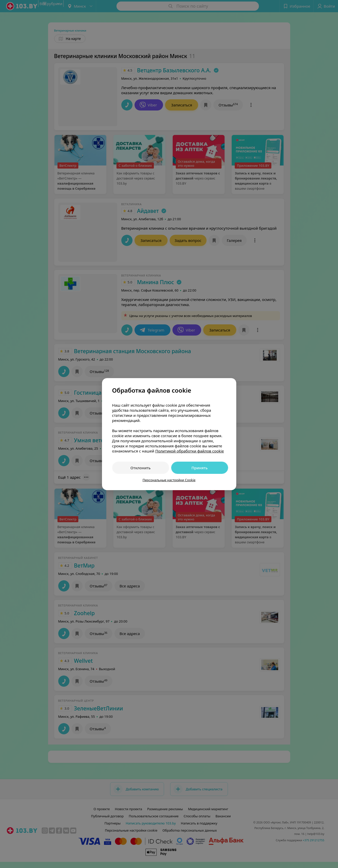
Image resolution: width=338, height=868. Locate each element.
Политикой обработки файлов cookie (189, 451)
